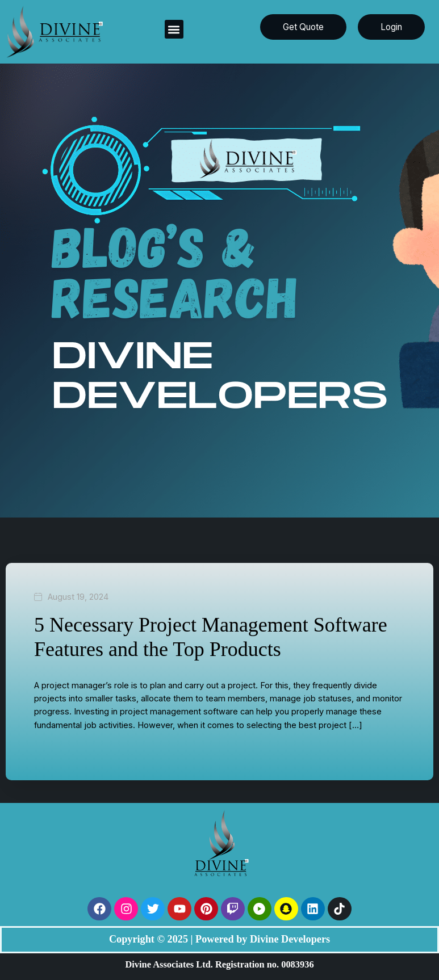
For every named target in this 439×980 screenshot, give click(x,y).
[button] (174, 29)
